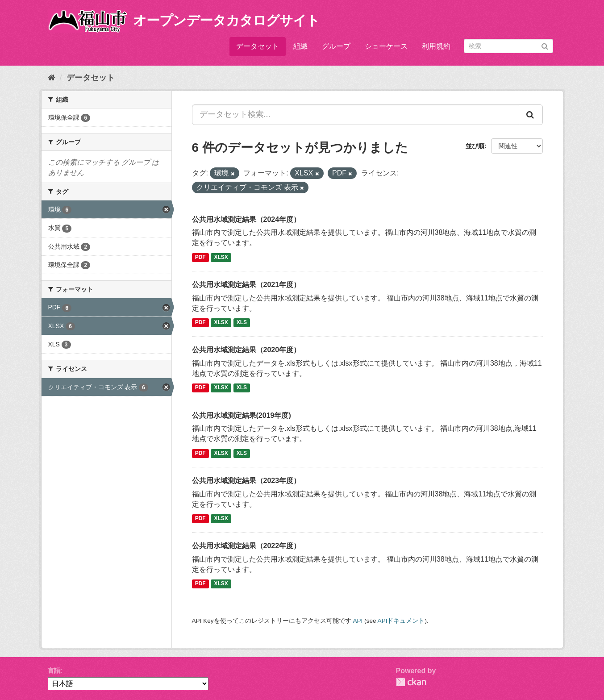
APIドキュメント (401, 621)
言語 (54, 671)
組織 (300, 46)
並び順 (475, 146)
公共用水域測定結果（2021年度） (246, 285)
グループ (336, 46)
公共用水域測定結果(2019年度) (242, 415)
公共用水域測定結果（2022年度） (246, 546)
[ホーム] (52, 78)
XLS (242, 322)
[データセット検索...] (356, 115)
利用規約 (436, 46)
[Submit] (545, 45)
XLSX (221, 257)
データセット (258, 46)
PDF (200, 257)
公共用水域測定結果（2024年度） (246, 219)
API (358, 621)
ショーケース (386, 46)
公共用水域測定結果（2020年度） (246, 350)
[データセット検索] (508, 46)
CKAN (411, 682)
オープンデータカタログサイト (226, 20)
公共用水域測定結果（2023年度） (246, 481)
